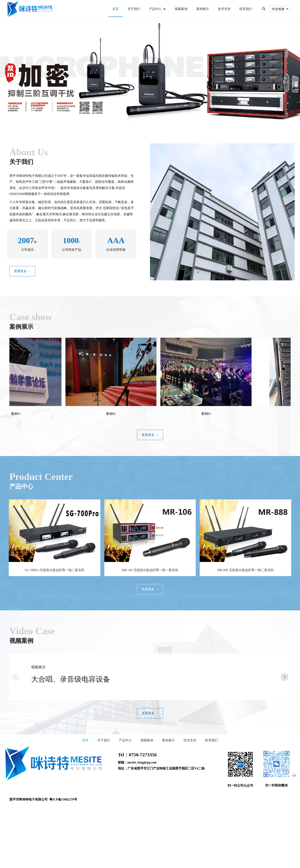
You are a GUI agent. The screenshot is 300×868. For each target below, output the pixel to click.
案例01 (27, 414)
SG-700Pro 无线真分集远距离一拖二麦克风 (54, 570)
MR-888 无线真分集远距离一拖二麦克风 (245, 570)
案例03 (217, 414)
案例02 (122, 414)
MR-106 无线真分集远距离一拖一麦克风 (150, 570)
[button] (285, 677)
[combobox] (280, 9)
